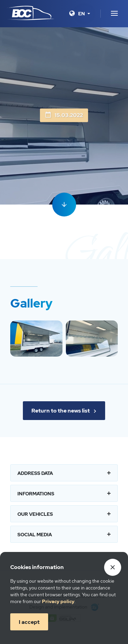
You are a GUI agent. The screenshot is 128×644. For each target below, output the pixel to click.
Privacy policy (58, 601)
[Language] (84, 14)
